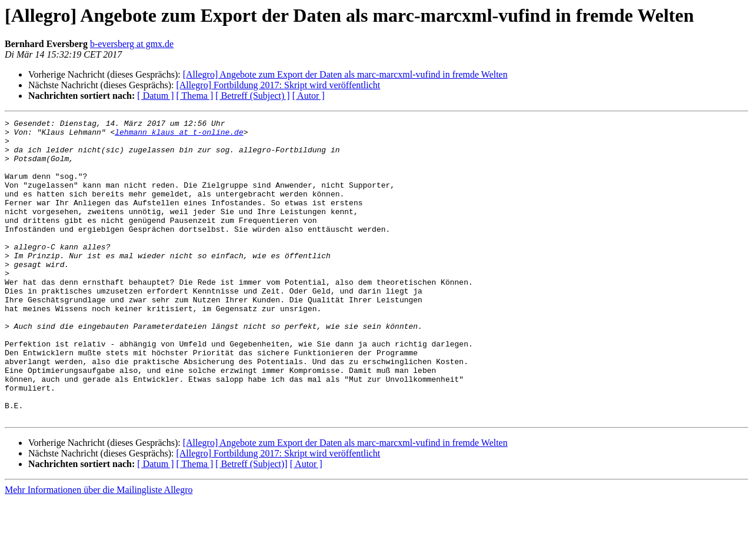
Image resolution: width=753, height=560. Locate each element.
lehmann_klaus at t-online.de (179, 135)
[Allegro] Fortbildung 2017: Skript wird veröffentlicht (278, 85)
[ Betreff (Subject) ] (252, 96)
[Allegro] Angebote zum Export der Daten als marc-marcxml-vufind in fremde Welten (345, 74)
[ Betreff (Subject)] (251, 524)
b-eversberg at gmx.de (132, 44)
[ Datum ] (155, 96)
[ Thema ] (195, 96)
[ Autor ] (309, 96)
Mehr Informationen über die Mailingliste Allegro (99, 550)
